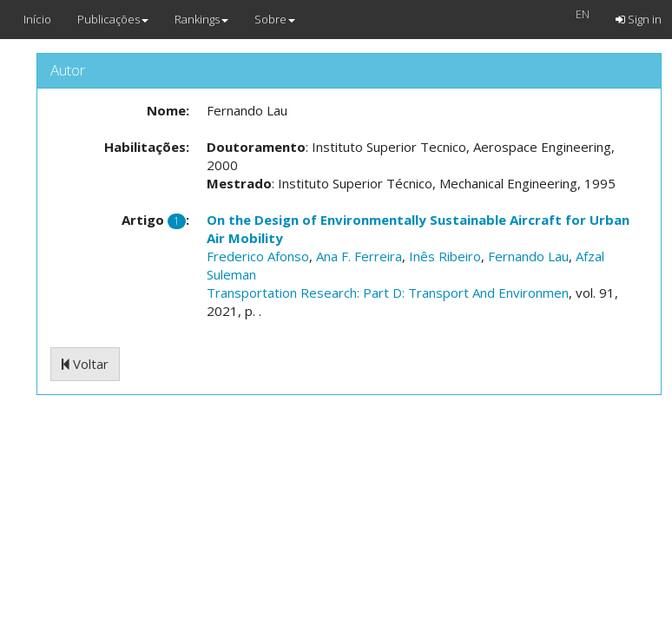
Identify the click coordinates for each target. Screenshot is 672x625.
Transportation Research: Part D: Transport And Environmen (388, 293)
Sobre (275, 19)
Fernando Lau (528, 256)
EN (583, 14)
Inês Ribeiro (445, 256)
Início (37, 19)
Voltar (85, 364)
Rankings (201, 19)
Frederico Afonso (258, 256)
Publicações (113, 19)
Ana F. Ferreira (359, 256)
